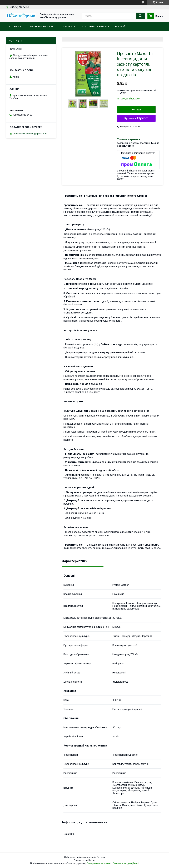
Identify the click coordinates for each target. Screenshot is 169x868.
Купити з (136, 118)
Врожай (120, 27)
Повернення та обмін (24, 36)
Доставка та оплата (95, 27)
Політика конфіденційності (126, 863)
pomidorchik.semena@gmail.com (30, 134)
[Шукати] (140, 16)
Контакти (69, 27)
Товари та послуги (40, 27)
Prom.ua (101, 857)
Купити (136, 110)
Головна (15, 27)
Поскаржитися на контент (99, 863)
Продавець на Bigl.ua (84, 860)
